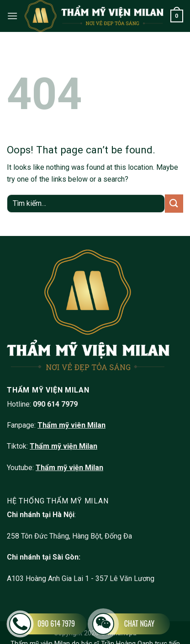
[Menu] (12, 16)
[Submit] (174, 203)
